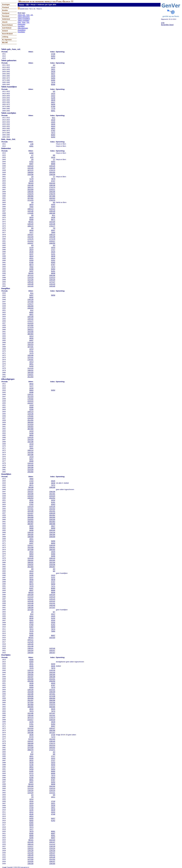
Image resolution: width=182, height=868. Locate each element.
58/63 (31, 554)
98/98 (53, 273)
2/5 (32, 612)
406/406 (52, 707)
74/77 (31, 232)
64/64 (53, 390)
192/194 (52, 562)
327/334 (30, 702)
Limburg (5, 37)
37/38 (53, 54)
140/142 (30, 319)
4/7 (32, 752)
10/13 (31, 336)
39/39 (53, 483)
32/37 (31, 254)
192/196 (30, 694)
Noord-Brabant (7, 34)
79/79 (53, 179)
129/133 (52, 558)
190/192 (52, 550)
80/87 (31, 164)
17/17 (53, 250)
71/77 (31, 386)
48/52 (53, 128)
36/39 (53, 810)
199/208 (30, 537)
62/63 (53, 56)
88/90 (53, 543)
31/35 (53, 98)
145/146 (52, 857)
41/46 (31, 181)
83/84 (31, 662)
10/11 (53, 797)
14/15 (53, 94)
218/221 (30, 375)
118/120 (52, 545)
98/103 (31, 183)
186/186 (52, 213)
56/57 (53, 818)
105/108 (30, 317)
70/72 (53, 133)
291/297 (30, 700)
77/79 (53, 109)
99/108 (31, 487)
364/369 (30, 705)
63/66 (53, 80)
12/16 (31, 388)
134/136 (52, 224)
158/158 (52, 492)
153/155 (30, 861)
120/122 (30, 848)
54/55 (31, 818)
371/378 (30, 200)
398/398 (52, 524)
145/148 (52, 237)
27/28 (31, 808)
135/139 (30, 672)
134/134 (52, 532)
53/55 (53, 78)
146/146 (52, 168)
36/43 (31, 205)
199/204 (30, 172)
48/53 (31, 541)
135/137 (52, 853)
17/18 (53, 801)
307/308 (52, 196)
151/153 (30, 397)
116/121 (30, 599)
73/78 (31, 668)
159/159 (52, 692)
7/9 (54, 228)
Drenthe (5, 10)
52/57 (31, 459)
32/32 (53, 500)
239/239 (52, 174)
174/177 (30, 304)
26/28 (53, 72)
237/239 (30, 748)
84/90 (31, 269)
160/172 (30, 187)
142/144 (52, 648)
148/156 (30, 608)
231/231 (52, 679)
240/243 (30, 308)
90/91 (53, 836)
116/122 (30, 463)
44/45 (53, 76)
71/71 (53, 586)
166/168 (52, 730)
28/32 (31, 760)
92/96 (31, 685)
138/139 (30, 855)
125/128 (30, 851)
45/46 (31, 814)
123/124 (52, 848)
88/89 (31, 836)
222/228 (30, 470)
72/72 (53, 485)
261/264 (30, 567)
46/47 (53, 102)
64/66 (53, 554)
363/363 (52, 522)
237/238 (52, 696)
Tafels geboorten (24, 17)
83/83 (53, 207)
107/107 (52, 713)
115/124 (30, 507)
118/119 (52, 846)
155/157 (52, 650)
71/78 (31, 179)
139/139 (52, 185)
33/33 (53, 763)
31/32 (53, 618)
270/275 (30, 194)
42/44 (53, 620)
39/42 (31, 384)
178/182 (30, 399)
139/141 (30, 648)
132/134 (30, 489)
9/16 (32, 754)
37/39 (53, 735)
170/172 (52, 743)
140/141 (52, 855)
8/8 (54, 155)
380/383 (30, 334)
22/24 (31, 806)
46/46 (53, 666)
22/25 (31, 722)
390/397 (30, 524)
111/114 (30, 597)
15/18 (31, 444)
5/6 (54, 795)
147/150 (30, 302)
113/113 (52, 278)
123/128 (30, 558)
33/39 (31, 683)
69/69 (53, 528)
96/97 (53, 635)
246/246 (52, 192)
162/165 (30, 730)
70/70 (53, 687)
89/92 (31, 297)
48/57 (31, 582)
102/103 (52, 638)
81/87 (31, 588)
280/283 (30, 422)
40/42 (31, 812)
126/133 (30, 532)
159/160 (52, 864)
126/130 (30, 644)
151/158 (30, 547)
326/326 (52, 519)
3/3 (54, 245)
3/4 (54, 65)
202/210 (52, 745)
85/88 (53, 84)
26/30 (31, 252)
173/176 (30, 239)
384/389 (30, 429)
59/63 (31, 390)
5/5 (54, 91)
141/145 (30, 168)
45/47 (53, 230)
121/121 (52, 793)
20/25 (31, 526)
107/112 (30, 275)
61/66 (31, 262)
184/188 (30, 467)
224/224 (52, 496)
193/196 (30, 733)
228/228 (52, 513)
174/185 (30, 213)
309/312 (30, 330)
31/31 (53, 254)
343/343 (52, 198)
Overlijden (21, 32)
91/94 (31, 726)
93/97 (31, 782)
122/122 (52, 601)
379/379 (52, 200)
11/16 (31, 247)
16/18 (53, 120)
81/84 (31, 366)
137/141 (30, 357)
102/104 (52, 222)
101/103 (52, 739)
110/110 (52, 597)
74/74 (53, 267)
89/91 (53, 111)
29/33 (31, 217)
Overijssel (6, 13)
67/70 (31, 737)
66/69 (31, 825)
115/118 (30, 342)
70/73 (31, 711)
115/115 (52, 599)
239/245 (30, 192)
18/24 (31, 250)
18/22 (31, 616)
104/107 (30, 235)
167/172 (30, 170)
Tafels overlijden (24, 21)
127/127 (52, 282)
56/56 (53, 104)
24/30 (31, 575)
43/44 (53, 812)
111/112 (52, 844)
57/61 (31, 724)
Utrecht (5, 22)
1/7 (32, 155)
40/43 (53, 126)
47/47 (53, 181)
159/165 (30, 675)
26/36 (31, 735)
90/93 (31, 556)
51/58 (31, 433)
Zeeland (5, 31)
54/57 (31, 295)
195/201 (30, 745)
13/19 (31, 405)
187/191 (30, 347)
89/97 (31, 590)
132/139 (30, 603)
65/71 (31, 485)
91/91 (53, 271)
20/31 (31, 500)
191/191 (52, 494)
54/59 (31, 769)
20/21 (53, 803)
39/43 (31, 256)
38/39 (53, 100)
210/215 (30, 401)
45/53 (31, 623)
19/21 (53, 69)
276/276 (52, 194)
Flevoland (6, 16)
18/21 (31, 756)
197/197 (52, 733)
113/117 (30, 846)
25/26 (53, 806)
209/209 (52, 537)
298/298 (52, 700)
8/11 (32, 293)
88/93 (31, 435)
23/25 (53, 122)
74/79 (31, 775)
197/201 (52, 694)
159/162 (30, 560)
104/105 (30, 842)
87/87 (53, 780)
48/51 (31, 315)
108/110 (52, 235)
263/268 (30, 698)
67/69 (53, 106)
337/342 (30, 198)
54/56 (53, 541)
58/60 (31, 821)
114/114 (52, 209)
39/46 (31, 580)
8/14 (32, 614)
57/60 (31, 625)
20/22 (31, 552)
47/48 (53, 814)
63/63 (53, 504)
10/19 (31, 571)
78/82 (31, 479)
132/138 (30, 185)
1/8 (32, 202)
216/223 (30, 496)
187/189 (30, 550)
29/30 (53, 124)
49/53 (31, 816)
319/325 (30, 519)
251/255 (30, 420)
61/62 (53, 625)
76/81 (31, 448)
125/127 (52, 728)
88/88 (53, 164)
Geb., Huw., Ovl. (24, 22)
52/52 (53, 260)
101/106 (30, 713)
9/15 (32, 157)
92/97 (31, 271)
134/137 (30, 741)
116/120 (30, 791)
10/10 (53, 247)
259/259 (52, 681)
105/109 (30, 595)
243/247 (30, 243)
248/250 (52, 243)
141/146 (30, 605)
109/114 (30, 412)
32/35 (31, 810)
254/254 (52, 498)
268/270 (30, 750)
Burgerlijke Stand (167, 25)
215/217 (52, 241)
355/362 (30, 522)
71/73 (53, 737)
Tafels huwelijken (24, 19)
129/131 (30, 394)
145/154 (30, 650)
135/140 (30, 715)
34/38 (31, 483)
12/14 (31, 349)
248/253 (30, 498)
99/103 (31, 592)
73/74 (53, 629)
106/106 (52, 275)
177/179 (52, 239)
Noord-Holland (7, 25)
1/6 (32, 159)
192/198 (30, 442)
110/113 (30, 670)
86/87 (53, 833)
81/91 (31, 633)
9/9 (54, 202)
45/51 (31, 258)
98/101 (31, 222)
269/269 (52, 698)
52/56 (31, 409)
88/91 (31, 780)
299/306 (30, 196)
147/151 (30, 509)
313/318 (30, 425)
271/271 (52, 750)
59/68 (31, 528)
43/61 (31, 146)
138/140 (52, 741)
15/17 (53, 614)
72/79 (31, 586)
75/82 (31, 207)
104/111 (30, 640)
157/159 (30, 610)
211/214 (30, 241)
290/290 (52, 517)
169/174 (30, 226)
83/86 (31, 407)
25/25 (53, 252)
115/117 (30, 545)
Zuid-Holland (7, 28)
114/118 (52, 670)
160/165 (30, 535)
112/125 (30, 642)
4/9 (32, 245)
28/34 (31, 709)
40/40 (53, 683)
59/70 (31, 584)
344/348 (30, 332)
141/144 (30, 237)
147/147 (52, 608)
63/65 (31, 823)
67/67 (53, 265)
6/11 (54, 118)
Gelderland (6, 19)
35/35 (53, 709)
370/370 (52, 705)
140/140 (52, 286)
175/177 (52, 226)
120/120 (52, 280)
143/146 (30, 414)
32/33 (53, 664)
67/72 (31, 773)
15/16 (31, 801)
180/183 (30, 372)
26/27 (53, 526)
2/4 (32, 795)
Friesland (5, 7)
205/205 (52, 172)
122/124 (30, 793)
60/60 (53, 262)
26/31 (31, 664)
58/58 (53, 295)
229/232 (30, 565)
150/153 (30, 345)
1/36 (32, 144)
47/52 (31, 162)
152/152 (52, 509)
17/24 (31, 481)
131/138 (30, 646)
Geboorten (21, 24)
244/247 (30, 403)
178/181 (30, 360)
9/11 (54, 215)
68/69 (53, 627)
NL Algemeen (7, 40)
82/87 (31, 543)
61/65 (31, 771)
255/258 (30, 681)
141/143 (30, 286)
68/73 (31, 265)
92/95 (31, 635)
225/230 (30, 679)
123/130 (30, 601)
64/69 (31, 687)
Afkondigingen (23, 28)
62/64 (53, 724)
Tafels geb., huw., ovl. (25, 15)
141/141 (52, 715)
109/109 (52, 487)
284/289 (30, 517)
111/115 (30, 368)
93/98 (31, 392)
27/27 (53, 760)
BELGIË (5, 43)
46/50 (31, 338)
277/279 (30, 327)
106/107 (52, 842)
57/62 (53, 131)
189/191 (30, 562)
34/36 (53, 217)
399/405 (30, 707)
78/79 (31, 831)
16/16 (53, 157)
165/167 (52, 653)
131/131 (52, 603)
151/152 (52, 859)
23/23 (53, 575)
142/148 (30, 211)
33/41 (31, 620)
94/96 (53, 556)
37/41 (31, 351)
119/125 (30, 437)
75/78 (31, 631)
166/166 (52, 535)
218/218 (52, 720)
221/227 (30, 513)
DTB (163, 23)
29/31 (53, 808)
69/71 (53, 220)
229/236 (30, 696)
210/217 (30, 720)
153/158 (30, 465)
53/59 (31, 260)
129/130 (52, 851)
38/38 (53, 256)
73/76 (53, 82)
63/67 (31, 627)
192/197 (30, 677)
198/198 (52, 677)
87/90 (31, 502)
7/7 (54, 159)
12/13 (53, 67)
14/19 (31, 431)
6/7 (54, 612)
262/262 (52, 515)
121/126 (30, 280)
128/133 (30, 224)
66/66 (53, 773)
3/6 (32, 228)
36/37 (53, 74)
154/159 (30, 440)
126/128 (30, 299)
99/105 (31, 273)
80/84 (53, 135)
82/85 (31, 833)
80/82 (31, 312)
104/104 (52, 183)
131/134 (30, 853)
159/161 (52, 547)
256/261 (30, 515)
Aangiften (21, 26)
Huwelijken (22, 30)
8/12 (32, 310)
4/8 (32, 569)
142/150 (30, 452)
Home (21, 5)
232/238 (30, 174)
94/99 (31, 530)
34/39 (31, 763)
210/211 (52, 190)
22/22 (53, 96)
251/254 (30, 377)
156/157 (52, 861)
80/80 (53, 588)
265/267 (52, 567)
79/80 (53, 631)
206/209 (30, 306)
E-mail (4, 867)
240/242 (52, 748)
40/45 (31, 666)
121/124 (30, 728)
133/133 (52, 284)
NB (27, 5)
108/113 (30, 209)
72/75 (31, 353)
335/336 (52, 702)
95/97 (53, 726)
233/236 (52, 565)
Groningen (6, 5)
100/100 (52, 530)
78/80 (53, 232)
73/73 (53, 775)
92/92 (53, 782)
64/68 (31, 153)
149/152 (30, 370)
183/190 (30, 494)
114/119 (30, 278)
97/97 (53, 685)
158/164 (30, 653)
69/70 (53, 58)
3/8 (32, 215)
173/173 (52, 170)
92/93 (53, 137)
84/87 (31, 340)
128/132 (30, 282)
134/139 (30, 284)
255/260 (30, 472)
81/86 (31, 778)
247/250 (30, 325)
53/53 (53, 162)
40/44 (31, 230)
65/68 (31, 220)
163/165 (52, 560)
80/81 (53, 831)
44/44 (53, 258)
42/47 (31, 446)
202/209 (30, 190)
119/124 (30, 166)
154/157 (30, 492)
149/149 (52, 211)
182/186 (30, 455)
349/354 (30, 427)
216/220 (30, 418)
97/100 (31, 739)
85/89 (31, 461)
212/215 (30, 323)
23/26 (31, 758)
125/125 (52, 166)
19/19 (31, 803)
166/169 (30, 743)
